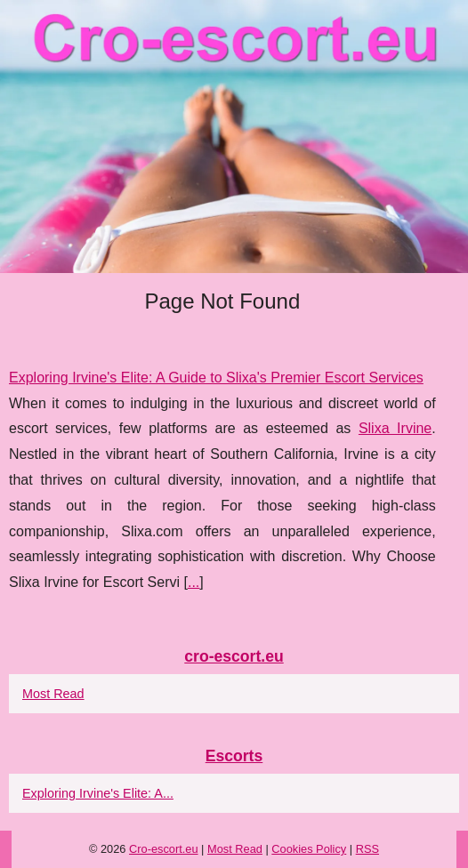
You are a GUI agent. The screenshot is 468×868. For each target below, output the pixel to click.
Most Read (53, 694)
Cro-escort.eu (164, 849)
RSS (367, 849)
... (194, 582)
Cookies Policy (309, 849)
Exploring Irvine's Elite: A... (98, 793)
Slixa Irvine (395, 428)
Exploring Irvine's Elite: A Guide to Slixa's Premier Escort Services (216, 378)
